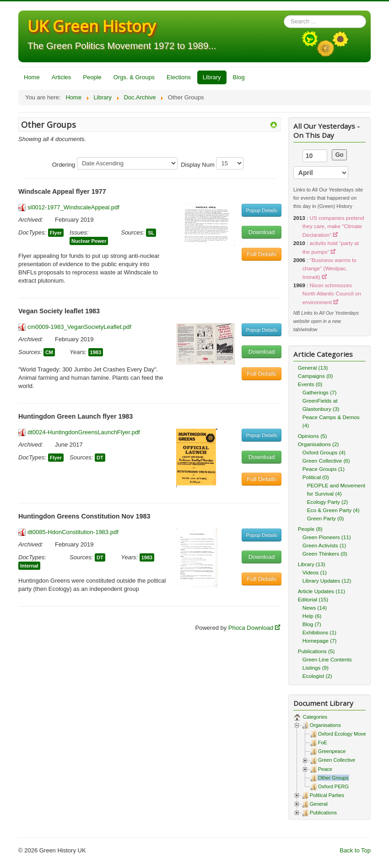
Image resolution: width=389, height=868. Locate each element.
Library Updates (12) (327, 581)
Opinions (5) (313, 436)
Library (212, 77)
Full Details (262, 254)
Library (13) (312, 564)
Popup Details (262, 210)
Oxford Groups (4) (324, 452)
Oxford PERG (333, 786)
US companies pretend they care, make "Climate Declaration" (333, 226)
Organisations (325, 725)
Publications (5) (316, 651)
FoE (323, 742)
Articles (62, 77)
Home (32, 77)
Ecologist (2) (317, 676)
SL (151, 233)
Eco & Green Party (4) (333, 510)
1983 (96, 352)
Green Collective (337, 760)
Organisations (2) (319, 444)
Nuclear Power (89, 241)
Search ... (284, 15)
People (92, 77)
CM (49, 352)
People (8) (310, 529)
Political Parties (327, 795)
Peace (325, 769)
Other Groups (333, 778)
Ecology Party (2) (328, 502)
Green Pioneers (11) (327, 537)
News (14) (315, 608)
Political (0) (316, 477)
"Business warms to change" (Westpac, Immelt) (330, 268)
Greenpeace (332, 751)
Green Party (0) (326, 518)
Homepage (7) (320, 641)
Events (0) (310, 384)
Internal (29, 566)
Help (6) (312, 616)
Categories (314, 717)
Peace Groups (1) (324, 469)
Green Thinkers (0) (325, 554)
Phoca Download (251, 628)
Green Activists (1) (324, 545)
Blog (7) (312, 624)
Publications (323, 813)
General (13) (313, 368)
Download (262, 232)
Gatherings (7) (320, 392)
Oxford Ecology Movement (348, 734)
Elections (179, 77)
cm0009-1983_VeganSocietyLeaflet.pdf (79, 327)
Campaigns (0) (316, 376)
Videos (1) (315, 572)
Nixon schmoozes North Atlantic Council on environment (332, 294)
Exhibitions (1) (319, 632)
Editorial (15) (313, 599)
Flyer (56, 233)
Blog (239, 77)
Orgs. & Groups (134, 77)
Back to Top (355, 850)
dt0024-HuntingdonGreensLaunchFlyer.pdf (84, 432)
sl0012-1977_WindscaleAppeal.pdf (73, 207)
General (319, 804)
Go (339, 155)
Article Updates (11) (321, 591)
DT (100, 458)
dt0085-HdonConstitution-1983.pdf (73, 532)
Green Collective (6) (326, 461)
